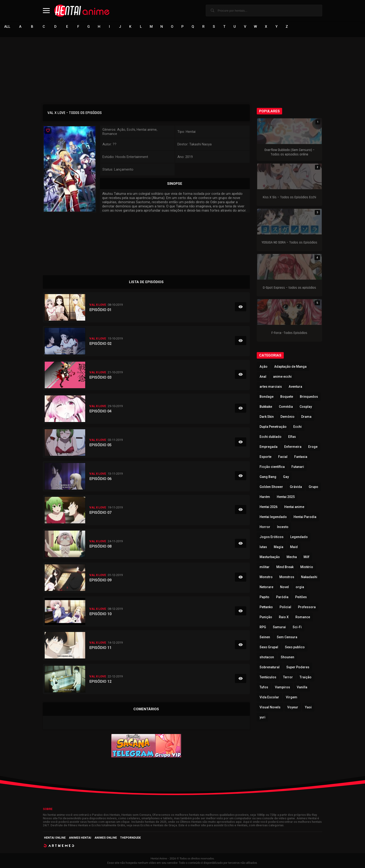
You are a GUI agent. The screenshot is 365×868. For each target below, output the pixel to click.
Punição (266, 617)
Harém (265, 497)
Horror (265, 527)
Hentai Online (55, 838)
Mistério (307, 567)
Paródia (282, 597)
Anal (263, 377)
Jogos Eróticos (272, 537)
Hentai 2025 (286, 497)
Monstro (266, 577)
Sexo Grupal (269, 647)
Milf (306, 557)
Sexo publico (295, 647)
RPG (263, 627)
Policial (285, 607)
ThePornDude (130, 838)
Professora (307, 607)
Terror (288, 677)
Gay (286, 477)
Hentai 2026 (269, 507)
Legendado (299, 537)
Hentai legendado (273, 517)
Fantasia (301, 457)
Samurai (279, 627)
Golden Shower (271, 487)
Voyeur (293, 707)
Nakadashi (309, 577)
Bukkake (266, 407)
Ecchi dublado (270, 437)
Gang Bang (268, 477)
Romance (303, 617)
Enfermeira (293, 447)
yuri (262, 717)
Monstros (287, 577)
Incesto (283, 527)
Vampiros (282, 687)
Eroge (313, 447)
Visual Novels (270, 707)
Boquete (287, 397)
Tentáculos (268, 677)
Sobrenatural (270, 667)
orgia (300, 587)
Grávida (296, 487)
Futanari (298, 467)
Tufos (264, 687)
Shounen (287, 657)
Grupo (313, 487)
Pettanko (266, 607)
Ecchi (297, 427)
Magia (279, 547)
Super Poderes (298, 667)
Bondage (267, 397)
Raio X (284, 617)
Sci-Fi (297, 627)
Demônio (287, 417)
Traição (306, 677)
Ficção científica (272, 467)
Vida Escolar (269, 697)
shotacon (267, 657)
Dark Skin (267, 417)
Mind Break (285, 567)
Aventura (295, 387)
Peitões (301, 597)
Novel (284, 587)
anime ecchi (282, 377)
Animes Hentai (80, 838)
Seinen (265, 637)
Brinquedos (309, 397)
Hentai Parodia (305, 517)
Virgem (292, 697)
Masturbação (270, 557)
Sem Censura (287, 637)
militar (265, 567)
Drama (306, 417)
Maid (294, 547)
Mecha (292, 557)
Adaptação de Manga (290, 367)
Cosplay (306, 407)
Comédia (286, 407)
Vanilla (302, 687)
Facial (283, 457)
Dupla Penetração (273, 427)
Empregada (269, 447)
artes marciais (271, 387)
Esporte (265, 457)
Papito (264, 597)
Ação (264, 367)
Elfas (292, 437)
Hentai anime (294, 507)
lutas (263, 547)
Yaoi (308, 707)
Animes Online (106, 838)
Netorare (266, 587)
